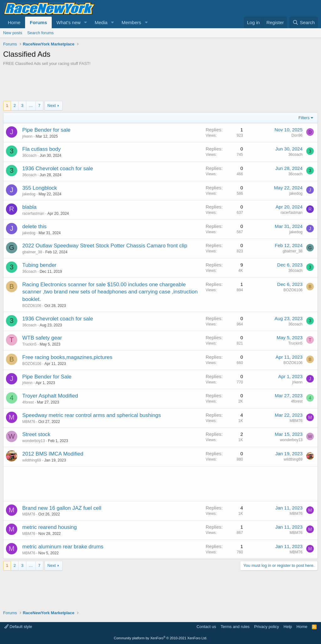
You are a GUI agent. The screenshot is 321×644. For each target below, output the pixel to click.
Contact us (206, 627)
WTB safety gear (42, 338)
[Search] (304, 22)
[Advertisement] (160, 84)
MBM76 (29, 422)
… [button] (31, 106)
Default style (18, 627)
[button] (86, 22)
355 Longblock (40, 188)
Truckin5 (29, 344)
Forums (38, 22)
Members (132, 22)
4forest (28, 402)
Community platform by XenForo (160, 638)
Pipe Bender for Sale (47, 377)
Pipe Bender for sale (46, 130)
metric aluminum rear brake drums (63, 547)
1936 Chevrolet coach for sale (58, 169)
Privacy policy (267, 627)
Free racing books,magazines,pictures (67, 357)
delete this (34, 227)
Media (101, 22)
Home (14, 22)
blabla (29, 207)
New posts (13, 33)
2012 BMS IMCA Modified (53, 454)
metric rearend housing (50, 527)
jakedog (29, 194)
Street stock (36, 434)
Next (52, 106)
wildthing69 (32, 460)
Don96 (297, 135)
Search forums (41, 33)
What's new (68, 22)
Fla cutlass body (42, 149)
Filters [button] (304, 118)
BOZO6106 (32, 306)
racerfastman (33, 214)
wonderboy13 (34, 441)
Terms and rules (235, 627)
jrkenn (27, 136)
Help (288, 627)
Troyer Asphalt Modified (50, 396)
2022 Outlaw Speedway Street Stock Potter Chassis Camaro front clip (105, 246)
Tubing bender (39, 265)
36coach (29, 156)
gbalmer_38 (32, 252)
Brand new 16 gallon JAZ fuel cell (62, 508)
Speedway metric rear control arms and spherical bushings (92, 415)
